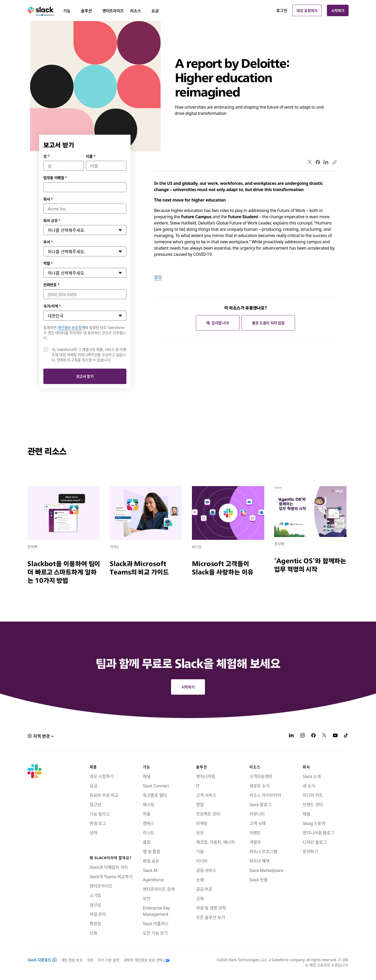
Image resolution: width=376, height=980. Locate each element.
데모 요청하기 (307, 10)
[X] (324, 736)
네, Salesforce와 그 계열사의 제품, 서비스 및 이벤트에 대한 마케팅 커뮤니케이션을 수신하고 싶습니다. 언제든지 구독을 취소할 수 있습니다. (89, 355)
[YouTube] (335, 736)
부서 (48, 242)
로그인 (282, 10)
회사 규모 (52, 220)
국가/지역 (52, 306)
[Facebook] (313, 736)
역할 (48, 263)
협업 (158, 277)
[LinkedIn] (291, 736)
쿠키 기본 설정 (108, 960)
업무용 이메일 (55, 178)
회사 (48, 199)
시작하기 (338, 10)
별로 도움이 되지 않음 (268, 323)
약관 (90, 960)
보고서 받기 (85, 376)
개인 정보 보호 (72, 960)
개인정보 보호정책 (71, 327)
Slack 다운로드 (42, 960)
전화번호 (51, 285)
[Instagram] (302, 736)
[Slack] (41, 10)
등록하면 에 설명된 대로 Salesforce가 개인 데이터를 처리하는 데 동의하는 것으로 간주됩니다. (85, 333)
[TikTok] (346, 736)
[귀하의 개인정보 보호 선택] (144, 960)
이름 (91, 156)
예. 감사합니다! (218, 323)
